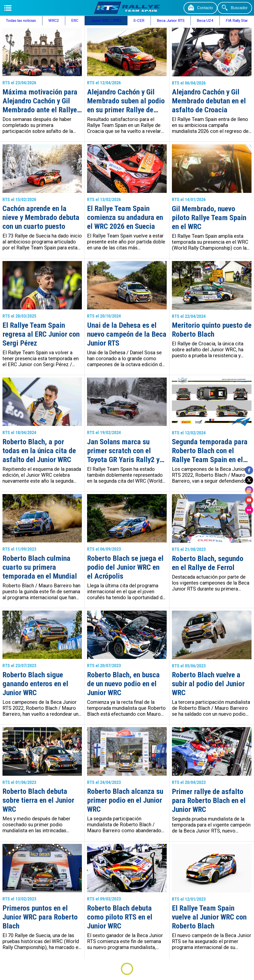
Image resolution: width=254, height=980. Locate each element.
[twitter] (249, 480)
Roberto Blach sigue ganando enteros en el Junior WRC (35, 684)
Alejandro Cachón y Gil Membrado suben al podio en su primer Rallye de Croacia (126, 101)
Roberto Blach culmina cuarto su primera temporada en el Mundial (40, 567)
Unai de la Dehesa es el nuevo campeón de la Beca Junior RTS (127, 334)
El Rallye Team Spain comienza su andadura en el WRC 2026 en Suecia (125, 217)
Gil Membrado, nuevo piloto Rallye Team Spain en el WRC (209, 218)
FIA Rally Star (237, 21)
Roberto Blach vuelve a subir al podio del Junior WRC (208, 684)
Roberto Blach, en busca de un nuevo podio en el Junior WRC (123, 684)
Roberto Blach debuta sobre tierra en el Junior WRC (38, 800)
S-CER (139, 21)
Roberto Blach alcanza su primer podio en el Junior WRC (125, 800)
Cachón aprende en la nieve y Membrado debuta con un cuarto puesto (41, 217)
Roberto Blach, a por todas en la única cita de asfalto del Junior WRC (39, 451)
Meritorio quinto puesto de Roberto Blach (212, 330)
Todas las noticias (21, 21)
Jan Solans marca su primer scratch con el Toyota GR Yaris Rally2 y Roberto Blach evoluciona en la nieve (125, 451)
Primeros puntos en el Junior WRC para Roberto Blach (40, 917)
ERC (75, 21)
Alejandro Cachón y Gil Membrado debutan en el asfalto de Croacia (209, 101)
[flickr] (249, 510)
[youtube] (249, 500)
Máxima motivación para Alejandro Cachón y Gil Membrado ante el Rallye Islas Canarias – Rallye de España (41, 101)
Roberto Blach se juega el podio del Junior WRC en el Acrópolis (125, 567)
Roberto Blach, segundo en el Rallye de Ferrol (208, 563)
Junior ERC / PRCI (106, 21)
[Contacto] (200, 8)
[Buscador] (235, 8)
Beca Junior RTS (171, 21)
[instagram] (249, 490)
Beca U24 (205, 21)
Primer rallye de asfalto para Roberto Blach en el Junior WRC (209, 800)
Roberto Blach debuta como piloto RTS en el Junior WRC (120, 917)
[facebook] (249, 470)
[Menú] (8, 8)
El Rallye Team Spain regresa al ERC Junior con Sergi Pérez (41, 334)
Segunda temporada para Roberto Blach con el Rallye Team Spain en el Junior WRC (210, 451)
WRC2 (54, 21)
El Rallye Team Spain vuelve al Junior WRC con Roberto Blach (209, 917)
